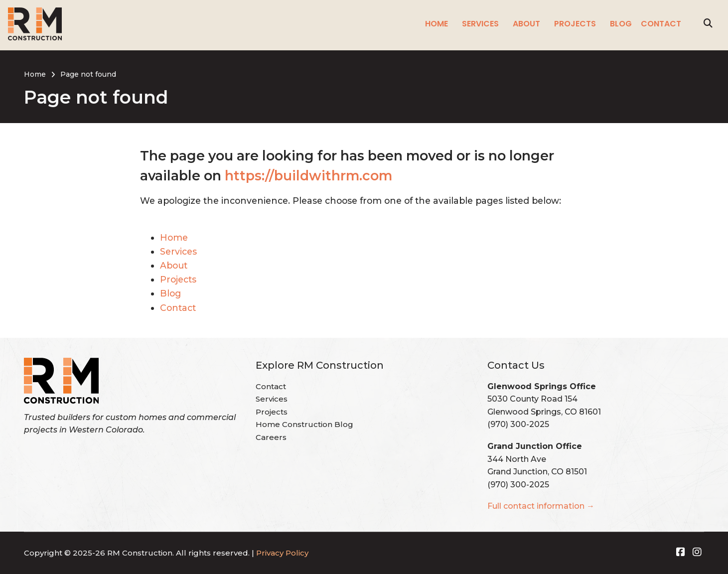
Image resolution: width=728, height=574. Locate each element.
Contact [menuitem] (661, 24)
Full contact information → (541, 506)
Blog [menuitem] (621, 24)
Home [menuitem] (437, 24)
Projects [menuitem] (575, 24)
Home (174, 237)
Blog (170, 293)
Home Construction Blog (304, 424)
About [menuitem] (526, 24)
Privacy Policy (282, 553)
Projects (178, 279)
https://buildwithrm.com (308, 176)
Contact (178, 308)
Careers (271, 437)
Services (178, 251)
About (174, 265)
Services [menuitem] (480, 24)
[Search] (708, 24)
